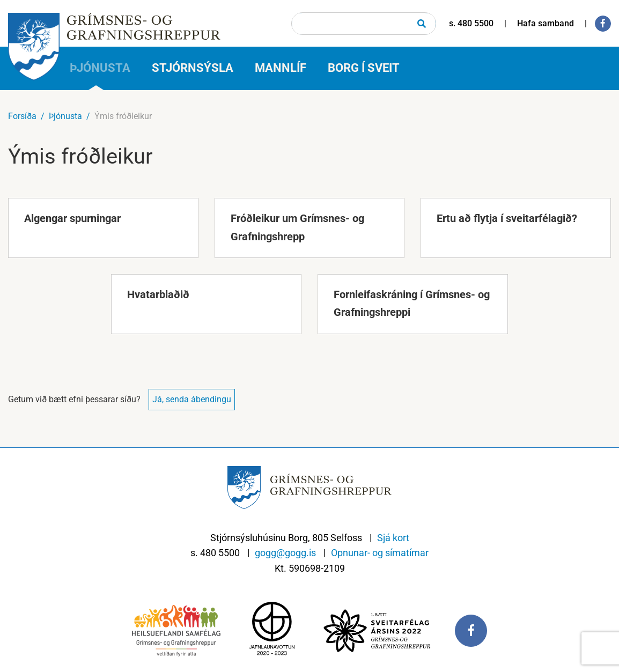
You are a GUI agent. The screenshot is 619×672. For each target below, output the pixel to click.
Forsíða (22, 116)
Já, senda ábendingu (192, 399)
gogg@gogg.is (285, 553)
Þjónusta (65, 116)
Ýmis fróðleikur (123, 116)
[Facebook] (603, 24)
